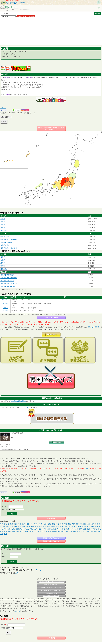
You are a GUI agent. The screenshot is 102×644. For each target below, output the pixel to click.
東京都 (3, 222)
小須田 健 (5, 308)
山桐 (2, 534)
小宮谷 (87, 531)
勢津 (19, 526)
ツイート (3, 108)
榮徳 (63, 531)
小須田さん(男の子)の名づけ (51, 538)
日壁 (44, 531)
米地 (50, 524)
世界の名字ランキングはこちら (51, 596)
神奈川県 (4, 230)
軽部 (9, 529)
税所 (32, 529)
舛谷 (31, 524)
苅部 (58, 526)
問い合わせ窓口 (94, 327)
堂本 (89, 524)
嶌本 (46, 524)
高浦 (36, 529)
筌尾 (23, 524)
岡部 (50, 531)
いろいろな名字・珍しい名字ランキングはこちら (51, 582)
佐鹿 (92, 531)
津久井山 (94, 529)
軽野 (48, 526)
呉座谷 (27, 529)
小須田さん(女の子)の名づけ (51, 541)
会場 (5, 531)
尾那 (96, 531)
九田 (27, 524)
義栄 (89, 529)
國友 (85, 524)
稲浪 (61, 524)
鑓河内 (55, 531)
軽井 (97, 526)
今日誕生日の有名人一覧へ (51, 593)
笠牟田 (31, 531)
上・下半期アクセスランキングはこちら (51, 590)
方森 (5, 534)
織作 (59, 531)
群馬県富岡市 (5, 245)
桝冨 (69, 524)
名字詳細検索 (51, 518)
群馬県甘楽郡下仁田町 (8, 287)
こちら (86, 468)
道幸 (83, 531)
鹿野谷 (63, 529)
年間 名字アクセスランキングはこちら (51, 588)
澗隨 (16, 526)
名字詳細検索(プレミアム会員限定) (26, 16)
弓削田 (72, 529)
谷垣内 (36, 524)
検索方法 (5, 509)
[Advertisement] (51, 31)
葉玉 (44, 526)
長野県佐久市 (5, 236)
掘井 (16, 524)
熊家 (97, 524)
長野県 (7, 77)
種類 (3, 557)
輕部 (69, 526)
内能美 (28, 526)
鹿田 (75, 531)
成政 (26, 531)
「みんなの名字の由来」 (18, 401)
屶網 (93, 524)
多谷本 (41, 524)
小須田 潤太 (5, 310)
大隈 (77, 529)
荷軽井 (79, 526)
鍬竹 (49, 529)
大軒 (36, 531)
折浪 (40, 531)
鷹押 (81, 529)
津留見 (55, 524)
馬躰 (8, 526)
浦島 (71, 531)
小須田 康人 (5, 300)
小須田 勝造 (5, 304)
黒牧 (68, 529)
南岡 (9, 531)
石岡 (2, 531)
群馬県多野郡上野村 (7, 281)
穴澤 (19, 524)
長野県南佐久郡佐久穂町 (9, 239)
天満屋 (54, 529)
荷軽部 (53, 526)
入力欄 (4, 506)
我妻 (77, 524)
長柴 (41, 526)
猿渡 (37, 526)
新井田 (5, 529)
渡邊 (65, 524)
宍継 (23, 526)
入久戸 (44, 529)
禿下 (58, 529)
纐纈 (93, 526)
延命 (12, 526)
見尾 (81, 524)
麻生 (100, 529)
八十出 (22, 531)
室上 (85, 529)
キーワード (5, 554)
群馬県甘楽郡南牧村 (7, 242)
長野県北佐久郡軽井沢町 (9, 248)
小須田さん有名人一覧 (51, 318)
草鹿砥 (84, 526)
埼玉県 (3, 228)
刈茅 (65, 526)
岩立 (79, 531)
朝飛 (61, 526)
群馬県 (3, 225)
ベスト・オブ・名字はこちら (51, 585)
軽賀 (73, 524)
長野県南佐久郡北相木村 (9, 284)
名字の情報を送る (6, 117)
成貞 (17, 531)
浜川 (12, 524)
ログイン (29, 408)
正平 (2, 524)
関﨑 (100, 531)
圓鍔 (17, 529)
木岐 (67, 531)
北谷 (40, 529)
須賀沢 (22, 529)
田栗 (5, 524)
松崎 (89, 526)
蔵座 (13, 529)
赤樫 (4, 526)
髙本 (13, 531)
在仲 (33, 526)
